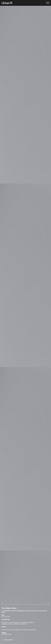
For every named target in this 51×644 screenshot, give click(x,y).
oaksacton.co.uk (6, 634)
